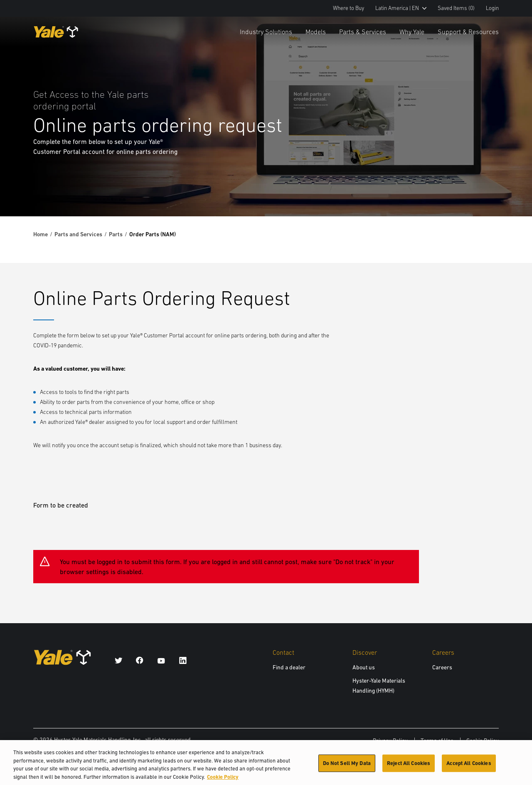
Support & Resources (468, 32)
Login (492, 8)
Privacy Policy (390, 740)
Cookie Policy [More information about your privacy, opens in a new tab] (223, 781)
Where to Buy (349, 8)
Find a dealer (289, 667)
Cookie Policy (483, 740)
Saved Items (456, 8)
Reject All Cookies (409, 767)
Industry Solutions (266, 32)
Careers (442, 667)
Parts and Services (78, 234)
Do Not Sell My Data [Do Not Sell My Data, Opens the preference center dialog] (347, 767)
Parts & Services (363, 32)
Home (41, 234)
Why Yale (412, 32)
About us (364, 667)
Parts (116, 234)
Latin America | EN (401, 8)
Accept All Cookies (469, 767)
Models (316, 32)
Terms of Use (437, 740)
